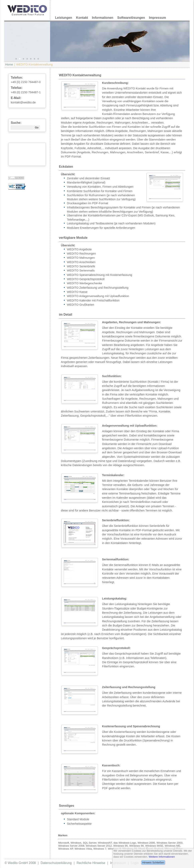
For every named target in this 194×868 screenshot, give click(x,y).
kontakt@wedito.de (23, 102)
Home (9, 64)
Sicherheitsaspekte (79, 824)
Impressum (157, 18)
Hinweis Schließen (153, 863)
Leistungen (64, 18)
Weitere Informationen (162, 857)
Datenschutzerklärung (56, 863)
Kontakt (82, 18)
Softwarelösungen (131, 18)
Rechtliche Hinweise (91, 863)
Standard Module (78, 819)
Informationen (103, 18)
